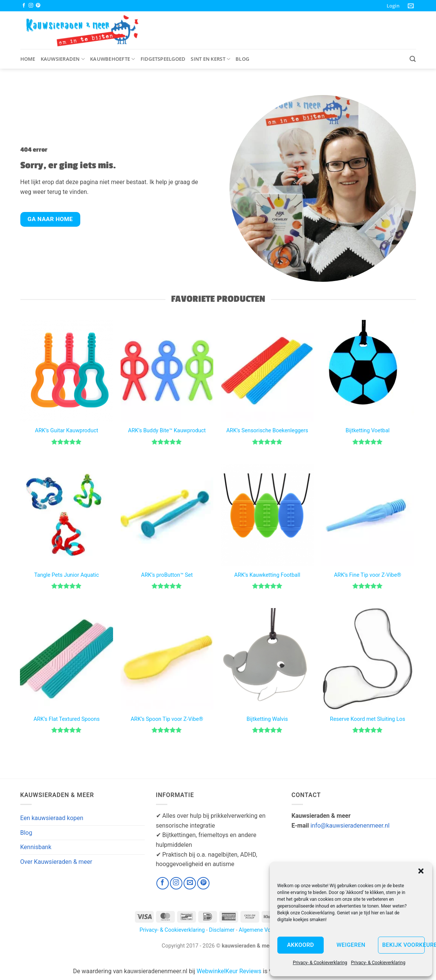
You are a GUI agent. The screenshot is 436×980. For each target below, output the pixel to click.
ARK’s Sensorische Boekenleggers (267, 431)
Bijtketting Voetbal (368, 431)
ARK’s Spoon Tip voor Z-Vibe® (167, 719)
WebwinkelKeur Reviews (229, 971)
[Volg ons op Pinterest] (38, 6)
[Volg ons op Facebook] (24, 6)
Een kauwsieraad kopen (52, 818)
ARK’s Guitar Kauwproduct (67, 431)
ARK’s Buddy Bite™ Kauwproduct (167, 431)
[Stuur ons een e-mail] (190, 883)
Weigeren (351, 945)
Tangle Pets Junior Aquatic (67, 575)
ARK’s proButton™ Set (167, 575)
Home (28, 59)
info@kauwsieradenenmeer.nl (350, 826)
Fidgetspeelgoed (163, 59)
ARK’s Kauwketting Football (267, 575)
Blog (242, 59)
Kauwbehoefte (113, 59)
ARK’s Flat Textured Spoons (67, 719)
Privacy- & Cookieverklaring (320, 963)
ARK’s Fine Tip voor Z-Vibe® (367, 575)
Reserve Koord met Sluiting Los (368, 719)
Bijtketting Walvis (267, 719)
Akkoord (301, 945)
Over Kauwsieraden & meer (56, 862)
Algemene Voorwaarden (268, 930)
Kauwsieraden (63, 59)
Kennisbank (36, 847)
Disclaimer (222, 930)
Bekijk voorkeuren (403, 945)
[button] (421, 871)
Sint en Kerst (210, 59)
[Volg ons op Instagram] (31, 6)
